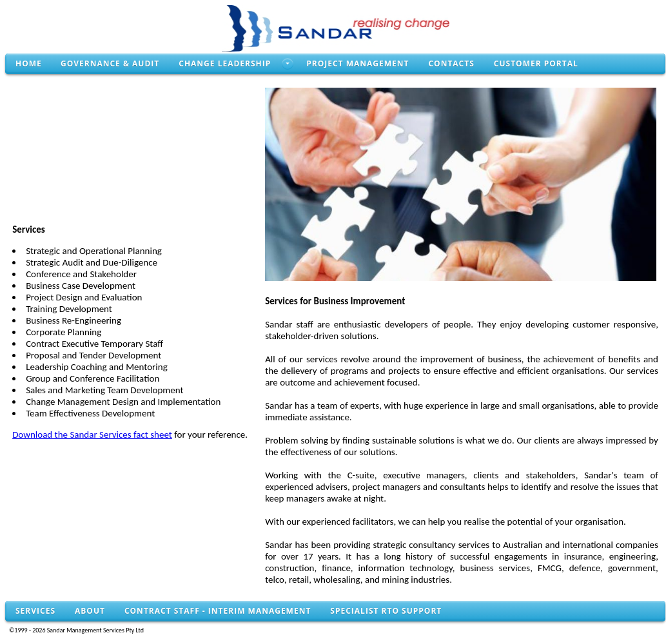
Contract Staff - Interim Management (218, 611)
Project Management (357, 63)
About (90, 611)
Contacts (451, 63)
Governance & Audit (110, 63)
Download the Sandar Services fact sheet (92, 434)
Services (35, 611)
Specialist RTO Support (386, 611)
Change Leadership (225, 63)
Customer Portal (536, 63)
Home (29, 63)
